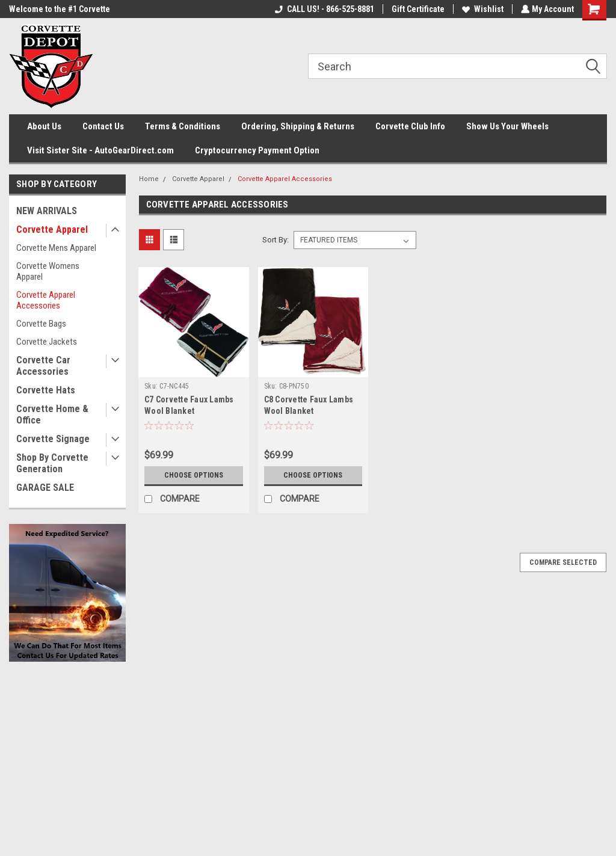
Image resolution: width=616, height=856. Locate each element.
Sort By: (276, 240)
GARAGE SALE (45, 488)
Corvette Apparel (52, 229)
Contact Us (103, 126)
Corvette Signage (53, 439)
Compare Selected (563, 562)
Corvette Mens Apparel (56, 248)
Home (149, 179)
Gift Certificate (417, 9)
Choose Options (194, 475)
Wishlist (482, 9)
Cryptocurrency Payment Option (257, 150)
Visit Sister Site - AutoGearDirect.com (100, 150)
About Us (44, 126)
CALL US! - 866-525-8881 (323, 9)
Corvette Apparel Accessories (46, 300)
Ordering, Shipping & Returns (298, 126)
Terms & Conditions (183, 126)
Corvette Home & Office (52, 414)
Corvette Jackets (47, 342)
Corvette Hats (46, 390)
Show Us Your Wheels (507, 126)
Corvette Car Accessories (43, 366)
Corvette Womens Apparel (48, 271)
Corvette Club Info (410, 126)
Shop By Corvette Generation (52, 463)
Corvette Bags (41, 324)
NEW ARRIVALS (47, 211)
